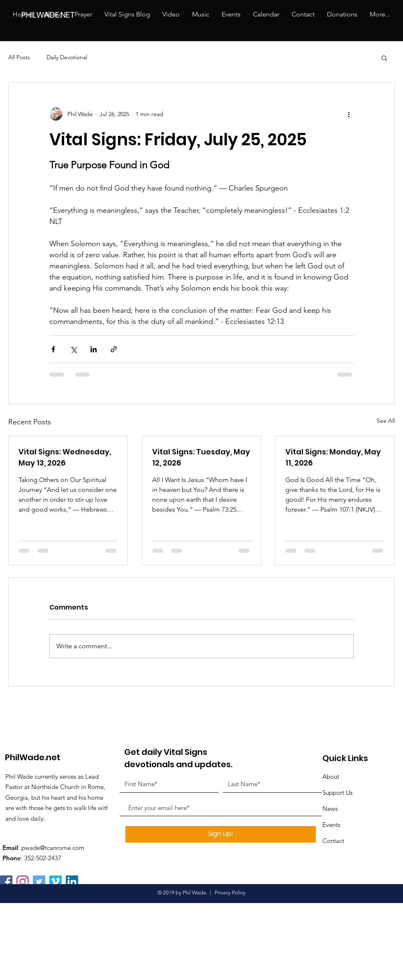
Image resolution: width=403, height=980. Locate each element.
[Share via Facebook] (53, 349)
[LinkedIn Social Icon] (72, 882)
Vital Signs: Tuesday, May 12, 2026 (201, 457)
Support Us (337, 793)
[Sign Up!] (221, 834)
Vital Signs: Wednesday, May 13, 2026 (65, 457)
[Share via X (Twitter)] (73, 349)
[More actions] (349, 114)
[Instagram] (23, 882)
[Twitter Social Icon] (39, 882)
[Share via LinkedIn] (94, 349)
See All (386, 421)
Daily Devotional (67, 57)
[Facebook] (6, 882)
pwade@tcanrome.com (53, 848)
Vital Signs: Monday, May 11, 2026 (333, 457)
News (330, 809)
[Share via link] (114, 349)
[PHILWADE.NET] (52, 15)
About (331, 776)
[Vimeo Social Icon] (56, 882)
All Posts (19, 57)
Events (331, 825)
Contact (333, 841)
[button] (384, 58)
